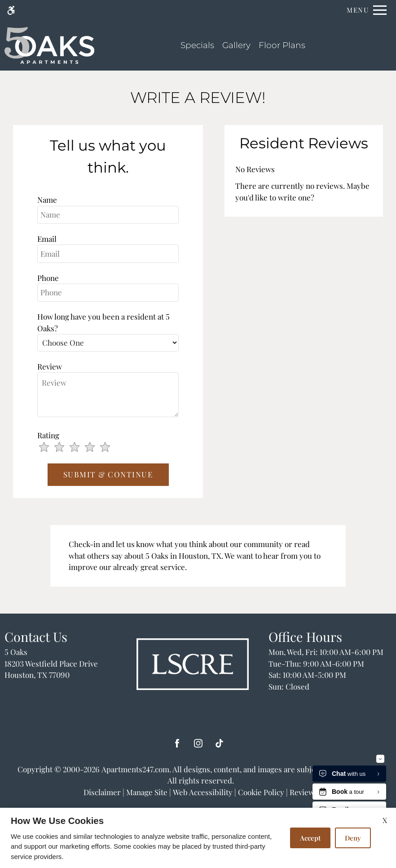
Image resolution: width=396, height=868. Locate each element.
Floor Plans (282, 45)
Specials (197, 45)
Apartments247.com (135, 769)
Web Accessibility (203, 792)
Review (50, 366)
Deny (353, 838)
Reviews (304, 792)
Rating (48, 435)
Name (47, 200)
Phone (48, 278)
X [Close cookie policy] (385, 820)
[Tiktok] (219, 747)
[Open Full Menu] (367, 10)
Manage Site (147, 792)
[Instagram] (198, 747)
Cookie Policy (261, 792)
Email (47, 239)
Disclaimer (102, 792)
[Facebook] (177, 747)
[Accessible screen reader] (11, 10)
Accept (310, 838)
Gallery (236, 45)
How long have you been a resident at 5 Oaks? (103, 322)
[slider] (80, 448)
